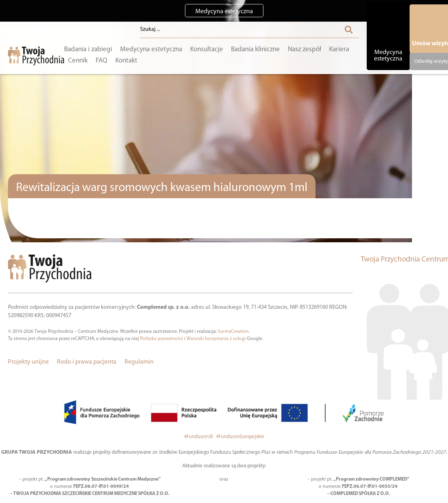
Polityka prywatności (162, 339)
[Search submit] (349, 30)
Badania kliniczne (255, 49)
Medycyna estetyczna (151, 49)
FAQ (101, 60)
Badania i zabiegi (88, 49)
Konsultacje (207, 49)
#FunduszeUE (199, 437)
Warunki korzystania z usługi (216, 339)
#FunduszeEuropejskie (240, 437)
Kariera (339, 49)
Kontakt (126, 60)
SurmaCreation (233, 332)
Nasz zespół (304, 49)
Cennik (78, 60)
